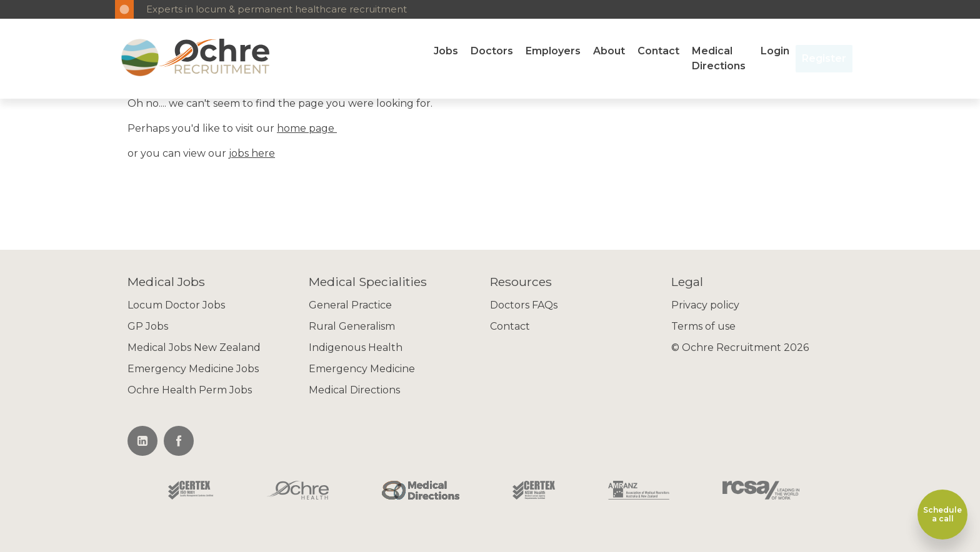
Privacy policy (705, 305)
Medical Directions (719, 58)
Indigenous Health (356, 347)
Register (824, 58)
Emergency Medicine (362, 369)
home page (307, 128)
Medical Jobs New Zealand (194, 347)
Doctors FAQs (524, 305)
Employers (553, 51)
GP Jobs (148, 326)
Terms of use (703, 326)
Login (775, 51)
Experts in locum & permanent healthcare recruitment (277, 9)
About (609, 51)
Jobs (446, 51)
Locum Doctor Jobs (176, 305)
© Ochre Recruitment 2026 (740, 347)
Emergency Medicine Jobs (193, 369)
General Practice (350, 305)
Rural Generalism (352, 326)
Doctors (492, 51)
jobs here (252, 153)
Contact (658, 51)
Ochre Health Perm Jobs (190, 390)
